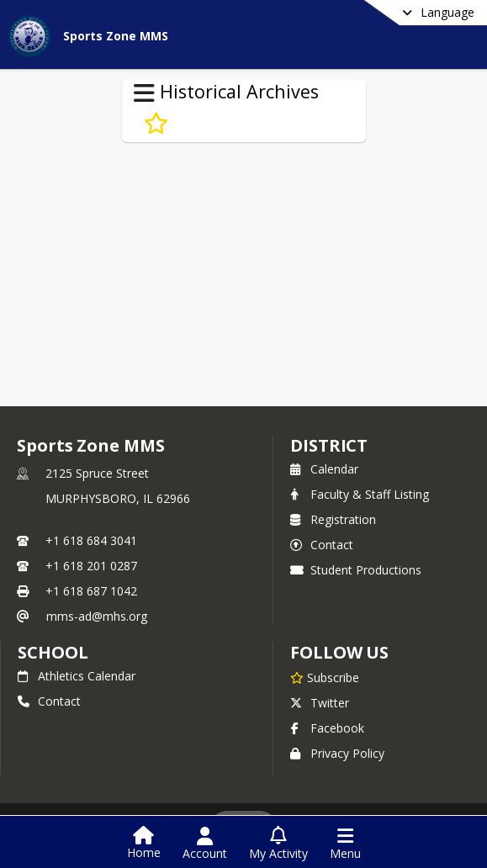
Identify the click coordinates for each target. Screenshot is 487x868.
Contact (322, 545)
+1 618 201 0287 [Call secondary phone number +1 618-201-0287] (91, 566)
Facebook (327, 728)
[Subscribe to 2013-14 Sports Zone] (156, 124)
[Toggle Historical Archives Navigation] (144, 93)
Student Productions (356, 570)
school (53, 652)
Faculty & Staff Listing (360, 494)
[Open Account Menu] (205, 844)
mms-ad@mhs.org (97, 616)
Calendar (324, 469)
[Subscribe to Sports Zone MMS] (325, 677)
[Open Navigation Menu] (345, 844)
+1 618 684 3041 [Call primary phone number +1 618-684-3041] (91, 540)
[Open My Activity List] (278, 844)
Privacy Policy (337, 753)
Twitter (320, 703)
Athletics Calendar (77, 676)
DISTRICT (329, 445)
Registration (333, 519)
